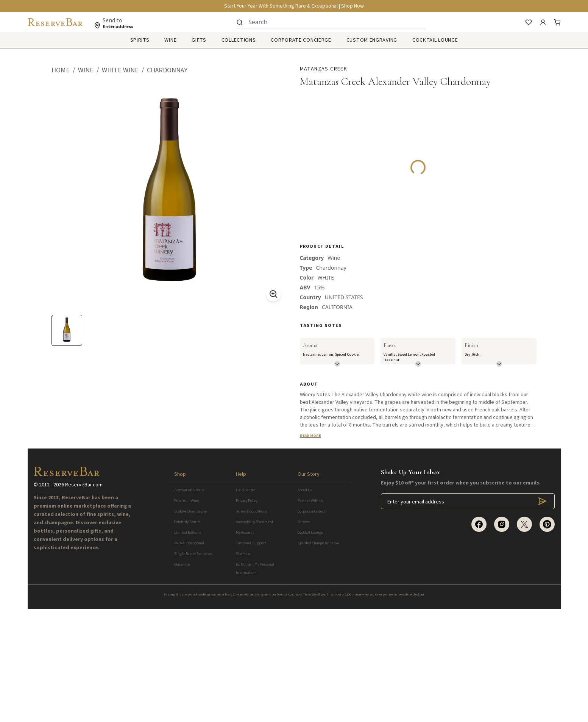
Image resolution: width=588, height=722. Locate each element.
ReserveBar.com (84, 598)
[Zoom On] (273, 294)
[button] (65, 70)
